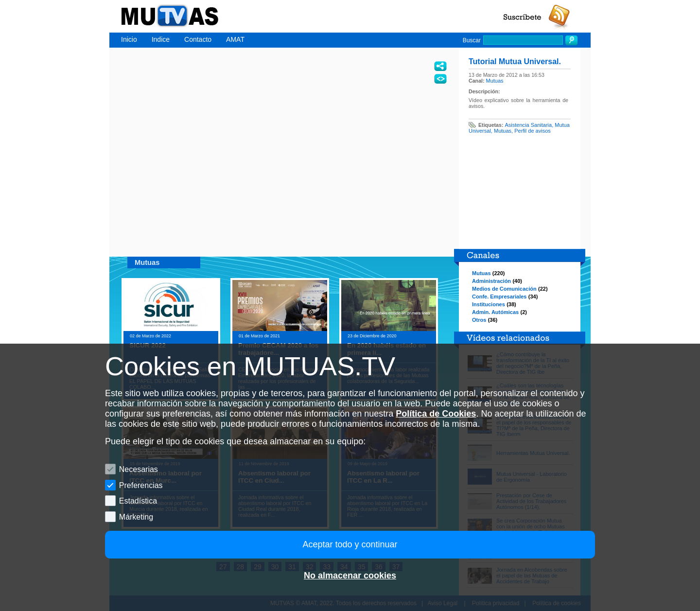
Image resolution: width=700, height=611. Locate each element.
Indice (161, 39)
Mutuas (495, 81)
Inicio (129, 39)
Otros (479, 320)
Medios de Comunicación (504, 289)
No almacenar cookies (350, 576)
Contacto (198, 39)
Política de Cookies (436, 414)
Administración (491, 281)
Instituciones (489, 304)
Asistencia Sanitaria (529, 125)
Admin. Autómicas (495, 312)
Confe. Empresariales (499, 297)
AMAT (235, 39)
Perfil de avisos (533, 131)
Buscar (472, 40)
